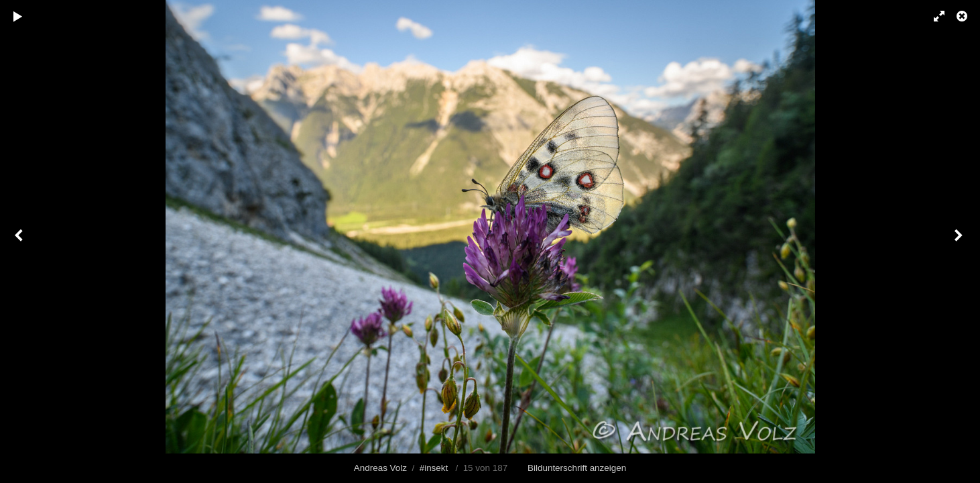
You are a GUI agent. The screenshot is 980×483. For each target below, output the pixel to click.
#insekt (434, 468)
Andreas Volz (380, 468)
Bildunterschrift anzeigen (577, 468)
